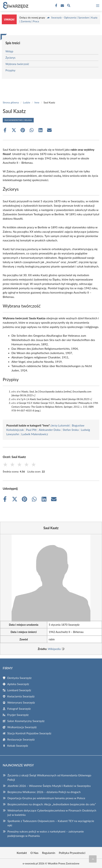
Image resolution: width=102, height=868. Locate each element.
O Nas (34, 853)
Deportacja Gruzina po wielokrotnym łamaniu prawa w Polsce (46, 798)
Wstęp (9, 51)
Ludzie (27, 102)
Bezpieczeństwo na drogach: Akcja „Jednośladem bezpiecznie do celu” (52, 804)
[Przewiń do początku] (93, 859)
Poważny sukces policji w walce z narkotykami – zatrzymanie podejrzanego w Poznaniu (46, 834)
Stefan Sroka (71, 430)
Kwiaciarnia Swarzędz (21, 696)
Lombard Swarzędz (19, 690)
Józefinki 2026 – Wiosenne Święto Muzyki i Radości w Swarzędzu (49, 786)
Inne (37, 102)
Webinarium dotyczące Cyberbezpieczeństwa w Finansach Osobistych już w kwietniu (52, 812)
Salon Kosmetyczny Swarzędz (26, 721)
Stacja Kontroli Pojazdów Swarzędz (29, 733)
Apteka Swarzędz (18, 684)
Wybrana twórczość (17, 64)
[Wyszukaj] (69, 6)
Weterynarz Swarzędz (21, 702)
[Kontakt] (62, 6)
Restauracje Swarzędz (21, 739)
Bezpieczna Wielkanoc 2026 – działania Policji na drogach (44, 792)
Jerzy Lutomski (60, 425)
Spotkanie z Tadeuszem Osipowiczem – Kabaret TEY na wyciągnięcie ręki (51, 823)
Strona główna (11, 102)
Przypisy (10, 70)
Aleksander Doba (50, 430)
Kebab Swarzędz (18, 745)
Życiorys (10, 58)
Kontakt (22, 853)
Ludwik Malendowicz (35, 434)
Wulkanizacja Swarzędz (22, 727)
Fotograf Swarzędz (19, 709)
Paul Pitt (31, 430)
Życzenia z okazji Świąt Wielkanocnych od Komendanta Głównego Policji (49, 777)
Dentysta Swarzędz (19, 678)
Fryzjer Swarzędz (18, 715)
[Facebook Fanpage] (56, 6)
